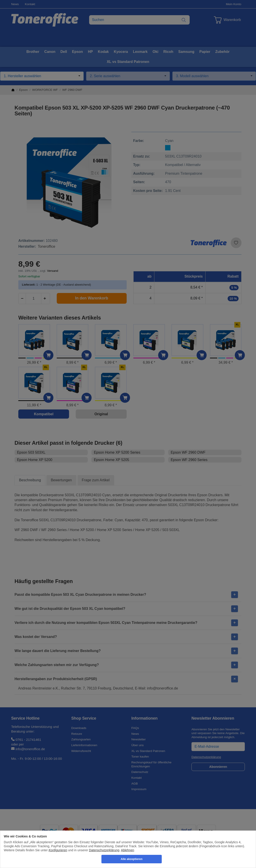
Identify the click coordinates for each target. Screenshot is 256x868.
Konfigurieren (58, 850)
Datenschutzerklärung (104, 850)
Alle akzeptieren (131, 859)
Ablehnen (127, 850)
